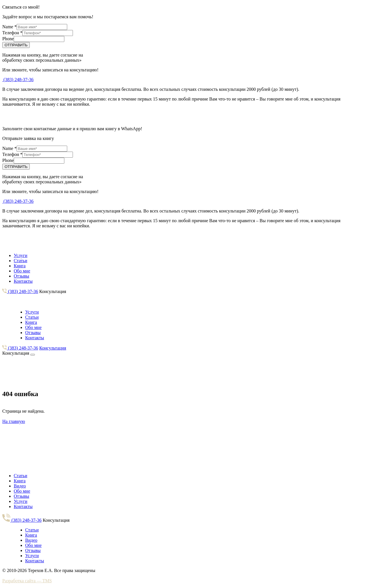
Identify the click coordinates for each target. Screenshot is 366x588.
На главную (14, 421)
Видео (20, 486)
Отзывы (21, 276)
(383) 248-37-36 (18, 80)
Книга (20, 266)
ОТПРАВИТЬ (16, 45)
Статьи (20, 261)
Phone (8, 39)
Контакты (23, 281)
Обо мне (22, 271)
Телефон (12, 33)
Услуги (21, 255)
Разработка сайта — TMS (27, 581)
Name (9, 27)
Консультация (53, 291)
